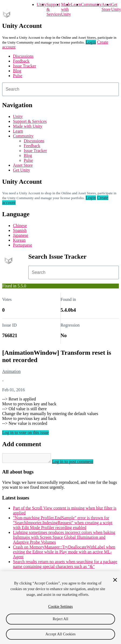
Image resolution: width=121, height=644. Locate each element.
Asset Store (23, 165)
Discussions (23, 56)
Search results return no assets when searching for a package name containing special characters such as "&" (65, 566)
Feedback (21, 61)
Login (91, 42)
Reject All (61, 619)
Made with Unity (66, 9)
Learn (76, 4)
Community (91, 4)
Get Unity (116, 7)
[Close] (115, 580)
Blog (17, 71)
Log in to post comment (78, 463)
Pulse (18, 76)
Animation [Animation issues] (11, 371)
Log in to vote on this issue (25, 433)
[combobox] (60, 89)
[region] (60, 608)
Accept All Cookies (60, 634)
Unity (42, 4)
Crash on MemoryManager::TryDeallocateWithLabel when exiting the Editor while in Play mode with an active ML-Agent (64, 553)
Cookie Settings (60, 607)
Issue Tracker (25, 66)
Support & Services (30, 121)
